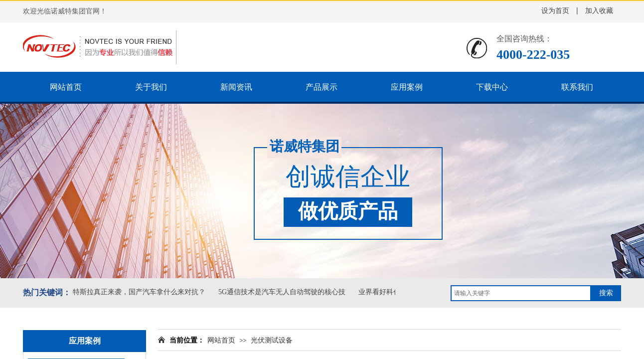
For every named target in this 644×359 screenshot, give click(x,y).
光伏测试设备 (272, 340)
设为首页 (555, 11)
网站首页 (221, 340)
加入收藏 (599, 11)
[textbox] (521, 293)
